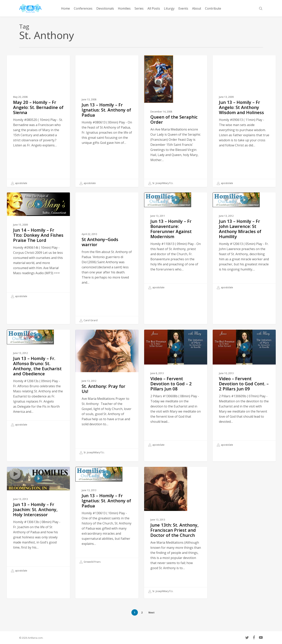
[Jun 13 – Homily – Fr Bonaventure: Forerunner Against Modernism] (176, 249)
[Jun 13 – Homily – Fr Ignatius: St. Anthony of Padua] (107, 121)
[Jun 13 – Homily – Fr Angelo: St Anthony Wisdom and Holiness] (244, 121)
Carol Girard (89, 327)
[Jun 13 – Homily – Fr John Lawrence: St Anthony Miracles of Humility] (244, 249)
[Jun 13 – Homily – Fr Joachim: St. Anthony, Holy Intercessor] (38, 527)
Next (151, 613)
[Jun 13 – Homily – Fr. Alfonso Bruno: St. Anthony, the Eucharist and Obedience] (38, 386)
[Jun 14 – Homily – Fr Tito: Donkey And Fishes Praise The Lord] (38, 253)
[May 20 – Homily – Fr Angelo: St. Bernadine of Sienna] (38, 121)
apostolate (19, 183)
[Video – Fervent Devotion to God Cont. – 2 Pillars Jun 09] (244, 396)
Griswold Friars (90, 569)
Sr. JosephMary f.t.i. (161, 183)
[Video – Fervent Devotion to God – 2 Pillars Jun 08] (176, 396)
